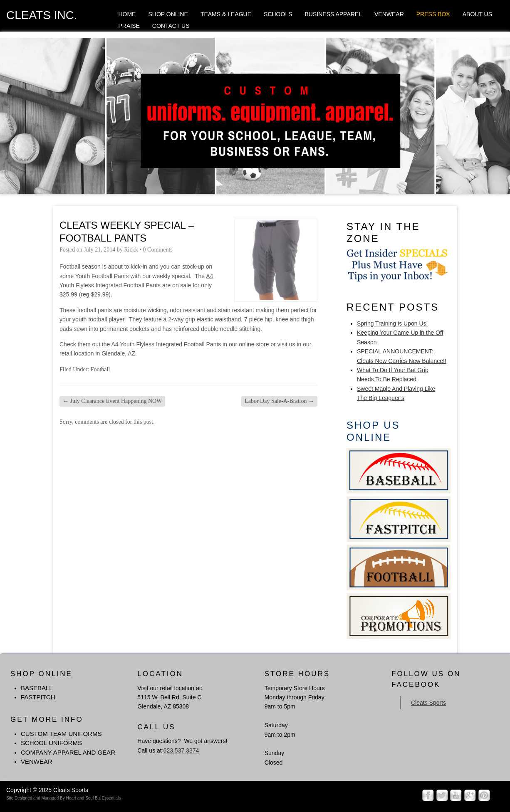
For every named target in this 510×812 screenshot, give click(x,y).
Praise (129, 26)
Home (127, 14)
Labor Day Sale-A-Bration (279, 401)
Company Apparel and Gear (68, 752)
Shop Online (168, 14)
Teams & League (226, 14)
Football (100, 369)
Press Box (433, 14)
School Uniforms (51, 743)
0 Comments (158, 250)
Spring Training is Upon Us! (392, 323)
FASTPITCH (38, 697)
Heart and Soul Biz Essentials (93, 798)
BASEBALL (37, 688)
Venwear (389, 14)
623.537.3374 (181, 750)
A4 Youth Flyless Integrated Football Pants (165, 344)
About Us (477, 14)
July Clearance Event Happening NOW (112, 401)
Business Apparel (333, 14)
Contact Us (171, 26)
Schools (278, 14)
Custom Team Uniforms (61, 734)
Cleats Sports (428, 703)
